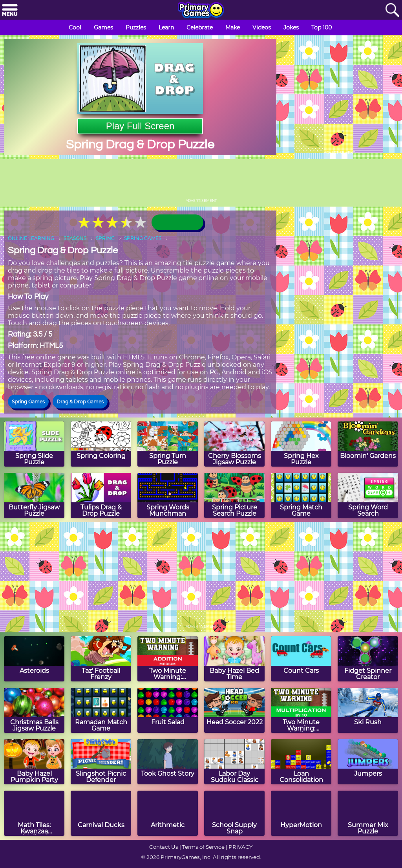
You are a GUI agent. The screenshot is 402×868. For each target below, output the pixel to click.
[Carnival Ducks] (101, 813)
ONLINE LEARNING (31, 238)
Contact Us (164, 847)
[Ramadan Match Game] (101, 710)
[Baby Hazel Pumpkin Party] (34, 762)
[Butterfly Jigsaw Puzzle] (34, 495)
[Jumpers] (368, 762)
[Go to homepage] (201, 11)
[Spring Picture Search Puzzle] (234, 495)
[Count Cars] (301, 659)
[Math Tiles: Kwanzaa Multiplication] (34, 813)
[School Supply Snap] (234, 813)
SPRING (105, 238)
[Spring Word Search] (368, 495)
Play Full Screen (140, 126)
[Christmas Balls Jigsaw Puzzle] (34, 710)
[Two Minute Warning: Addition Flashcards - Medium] (168, 659)
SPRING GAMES (143, 238)
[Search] (392, 10)
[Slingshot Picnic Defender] (101, 762)
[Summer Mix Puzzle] (368, 813)
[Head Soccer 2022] (234, 710)
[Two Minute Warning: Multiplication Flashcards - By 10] (301, 710)
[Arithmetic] (168, 813)
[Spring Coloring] (101, 444)
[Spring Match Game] (301, 495)
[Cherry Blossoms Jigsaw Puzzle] (234, 444)
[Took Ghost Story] (168, 762)
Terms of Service (203, 847)
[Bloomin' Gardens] (368, 444)
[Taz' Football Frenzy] (101, 659)
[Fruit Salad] (168, 710)
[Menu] (10, 10)
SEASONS (75, 238)
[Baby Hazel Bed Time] (234, 659)
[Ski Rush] (368, 710)
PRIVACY (240, 847)
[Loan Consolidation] (301, 762)
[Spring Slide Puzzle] (34, 444)
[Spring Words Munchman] (168, 495)
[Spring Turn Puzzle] (168, 444)
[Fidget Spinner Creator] (368, 659)
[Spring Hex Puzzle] (301, 444)
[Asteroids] (34, 659)
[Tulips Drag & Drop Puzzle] (101, 495)
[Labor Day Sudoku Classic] (234, 762)
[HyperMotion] (301, 813)
